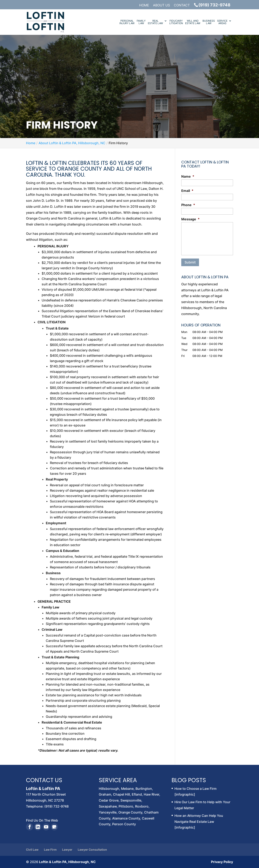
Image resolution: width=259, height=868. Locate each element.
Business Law (209, 22)
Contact (182, 5)
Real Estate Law (155, 22)
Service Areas (222, 22)
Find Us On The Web (42, 820)
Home (144, 5)
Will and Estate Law (193, 22)
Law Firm (50, 850)
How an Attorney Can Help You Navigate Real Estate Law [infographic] (199, 822)
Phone (188, 205)
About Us (161, 5)
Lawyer (67, 850)
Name (188, 176)
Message (190, 219)
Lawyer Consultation (92, 850)
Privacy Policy (222, 862)
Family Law (141, 22)
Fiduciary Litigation (176, 22)
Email (187, 191)
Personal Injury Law (127, 22)
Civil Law (32, 850)
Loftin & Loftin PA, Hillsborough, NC (67, 862)
